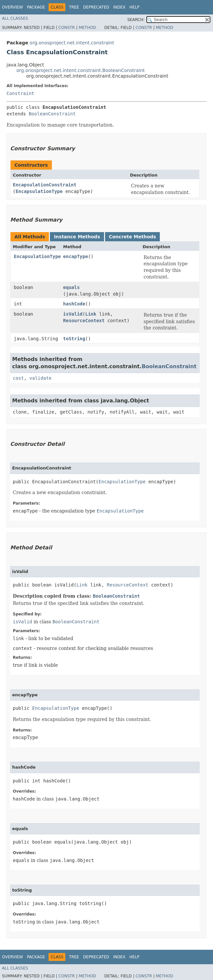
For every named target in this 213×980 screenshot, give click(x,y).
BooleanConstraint (52, 114)
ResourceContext (84, 321)
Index (119, 7)
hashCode (74, 304)
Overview (12, 7)
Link (91, 314)
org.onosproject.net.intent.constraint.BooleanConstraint (81, 70)
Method (87, 28)
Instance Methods (77, 237)
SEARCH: (136, 20)
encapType (75, 256)
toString (74, 339)
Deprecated (96, 7)
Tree (74, 7)
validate (41, 378)
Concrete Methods (133, 237)
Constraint (20, 93)
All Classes (15, 18)
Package (36, 7)
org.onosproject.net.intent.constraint (72, 43)
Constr (67, 28)
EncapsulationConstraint (45, 185)
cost (18, 378)
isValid (73, 314)
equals (71, 287)
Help (134, 7)
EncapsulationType (39, 191)
